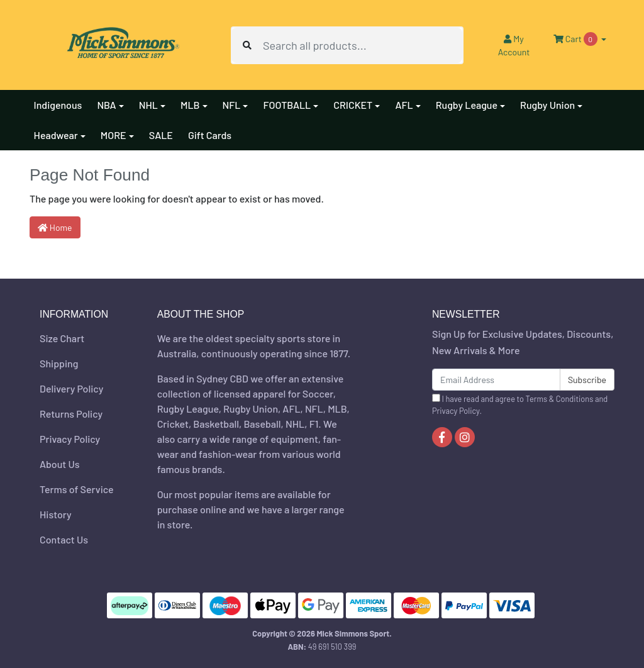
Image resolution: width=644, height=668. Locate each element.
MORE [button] (114, 135)
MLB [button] (190, 105)
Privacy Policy (70, 439)
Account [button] (514, 45)
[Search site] (247, 45)
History (56, 514)
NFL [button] (232, 105)
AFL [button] (404, 105)
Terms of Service (77, 489)
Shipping (59, 363)
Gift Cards (210, 135)
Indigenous (58, 105)
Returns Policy (71, 414)
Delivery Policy (71, 388)
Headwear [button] (56, 135)
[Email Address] (496, 380)
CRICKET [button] (353, 105)
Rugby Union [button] (547, 105)
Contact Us (64, 539)
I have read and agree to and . (520, 405)
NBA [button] (106, 105)
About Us (59, 464)
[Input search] (363, 45)
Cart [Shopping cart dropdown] (576, 39)
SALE (161, 135)
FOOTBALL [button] (287, 105)
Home (55, 227)
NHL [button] (148, 105)
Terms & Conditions (560, 399)
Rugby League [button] (467, 105)
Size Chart (62, 338)
